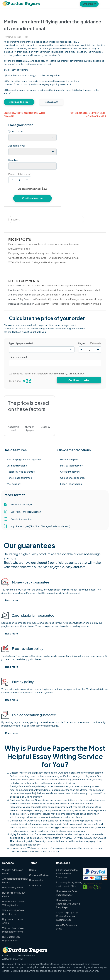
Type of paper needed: (21, 343)
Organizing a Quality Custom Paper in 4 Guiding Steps (67, 916)
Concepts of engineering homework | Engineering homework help (43, 258)
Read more (12, 600)
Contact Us (35, 885)
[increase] (27, 180)
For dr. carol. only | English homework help (88, 115)
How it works (36, 880)
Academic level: (19, 357)
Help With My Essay (13, 887)
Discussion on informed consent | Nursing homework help (70, 290)
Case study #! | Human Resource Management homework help (59, 285)
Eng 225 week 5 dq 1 (19, 249)
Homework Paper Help (16, 37)
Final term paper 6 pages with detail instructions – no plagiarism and (44, 244)
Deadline (13, 160)
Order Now (89, 4)
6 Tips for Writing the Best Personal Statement (67, 873)
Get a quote (51, 102)
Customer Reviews (39, 875)
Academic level (17, 146)
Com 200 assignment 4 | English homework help (61, 294)
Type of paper (16, 131)
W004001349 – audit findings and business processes (37, 262)
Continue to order (19, 102)
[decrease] (13, 180)
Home (32, 870)
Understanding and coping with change (24, 115)
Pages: (82, 343)
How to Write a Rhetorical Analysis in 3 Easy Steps (68, 904)
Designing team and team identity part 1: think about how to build (43, 253)
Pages (12, 174)
